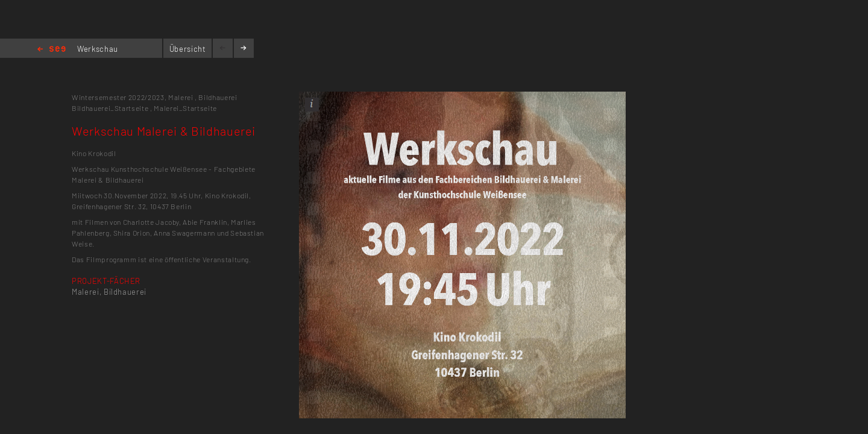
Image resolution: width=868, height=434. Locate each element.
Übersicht (188, 49)
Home (52, 50)
